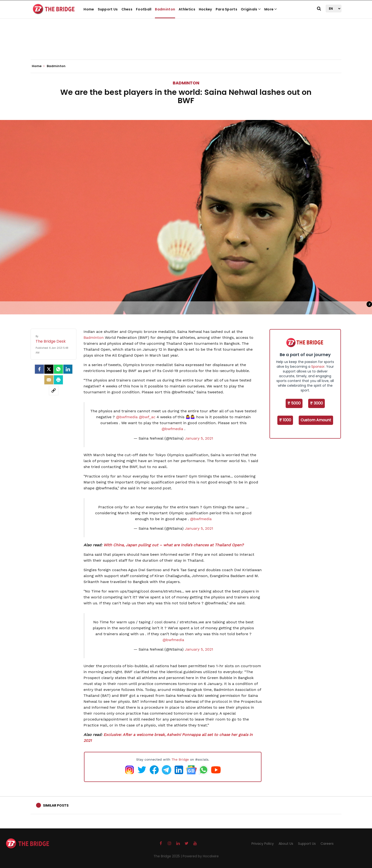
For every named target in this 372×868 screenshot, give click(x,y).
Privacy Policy (263, 844)
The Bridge (180, 759)
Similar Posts (56, 805)
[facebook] (39, 369)
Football (144, 9)
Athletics (187, 9)
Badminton (165, 9)
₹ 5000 (294, 403)
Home (89, 9)
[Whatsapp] (58, 369)
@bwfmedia (127, 417)
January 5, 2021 (199, 438)
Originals (251, 9)
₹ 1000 (285, 420)
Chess (127, 9)
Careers (327, 844)
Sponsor (318, 367)
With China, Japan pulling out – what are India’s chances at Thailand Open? (174, 545)
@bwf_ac (147, 417)
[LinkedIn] (68, 369)
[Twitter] (49, 369)
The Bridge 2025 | (168, 856)
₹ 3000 (316, 403)
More (271, 9)
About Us (286, 844)
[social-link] (54, 390)
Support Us (108, 9)
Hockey (205, 9)
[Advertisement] (186, 45)
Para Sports (226, 9)
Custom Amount (316, 420)
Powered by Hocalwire (201, 856)
